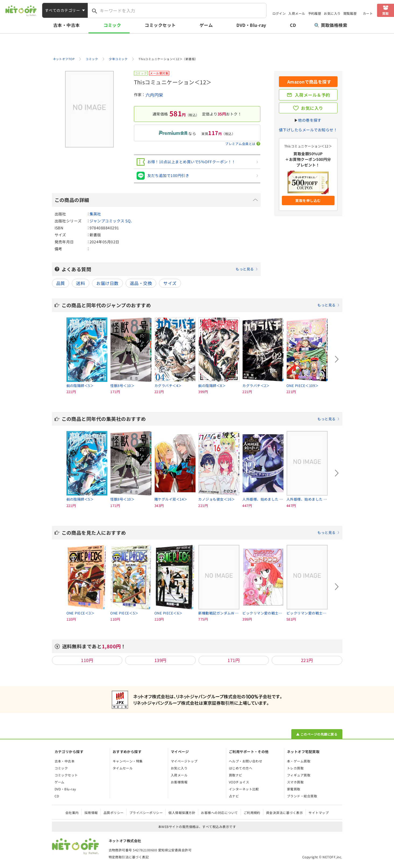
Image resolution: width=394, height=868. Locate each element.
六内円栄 (154, 95)
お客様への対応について (219, 813)
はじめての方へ (241, 768)
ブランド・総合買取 (302, 796)
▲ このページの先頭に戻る (317, 734)
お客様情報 (179, 782)
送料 (81, 283)
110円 (87, 660)
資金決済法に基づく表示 (284, 813)
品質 (61, 283)
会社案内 (72, 813)
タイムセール (123, 768)
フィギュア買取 (299, 775)
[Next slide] (337, 359)
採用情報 (91, 813)
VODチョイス (239, 782)
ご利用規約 (252, 813)
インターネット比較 (244, 789)
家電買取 (294, 789)
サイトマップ (319, 813)
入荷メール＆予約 (313, 95)
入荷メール (297, 13)
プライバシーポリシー (146, 813)
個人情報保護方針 (182, 813)
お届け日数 (107, 283)
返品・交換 (141, 283)
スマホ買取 (295, 782)
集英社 (95, 214)
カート (368, 13)
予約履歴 (315, 13)
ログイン (279, 13)
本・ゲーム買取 (299, 761)
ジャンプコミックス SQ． (112, 221)
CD (293, 25)
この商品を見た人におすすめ (201, 533)
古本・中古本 (67, 25)
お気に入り (332, 13)
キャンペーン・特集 (128, 761)
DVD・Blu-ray (251, 25)
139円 (160, 660)
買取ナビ (236, 775)
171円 (234, 660)
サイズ (170, 283)
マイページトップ (184, 761)
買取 (386, 13)
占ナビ (234, 796)
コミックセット (160, 25)
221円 (307, 660)
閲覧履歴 (350, 13)
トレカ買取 (295, 768)
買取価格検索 (331, 25)
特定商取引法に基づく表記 (129, 857)
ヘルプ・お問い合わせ (246, 761)
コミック (112, 25)
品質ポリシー (114, 813)
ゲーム (206, 25)
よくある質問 (160, 269)
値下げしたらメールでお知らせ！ (308, 130)
